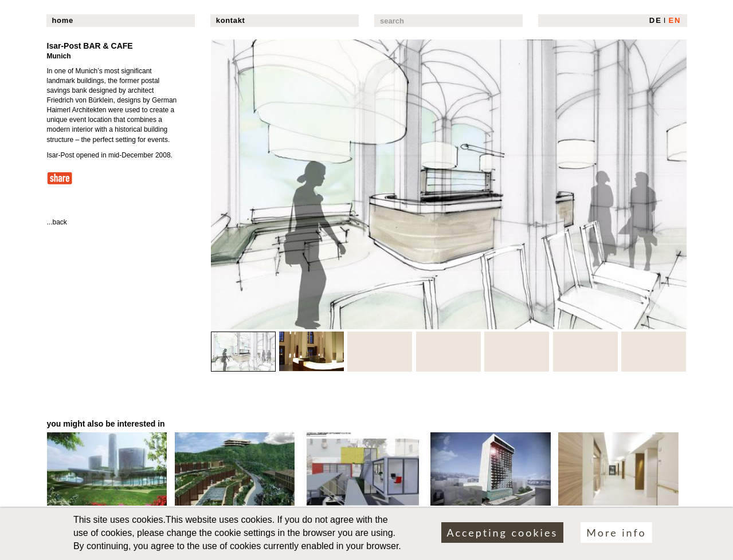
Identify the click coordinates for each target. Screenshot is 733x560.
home (63, 20)
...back (57, 222)
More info (616, 536)
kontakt (231, 20)
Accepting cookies (503, 536)
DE (656, 20)
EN (675, 20)
